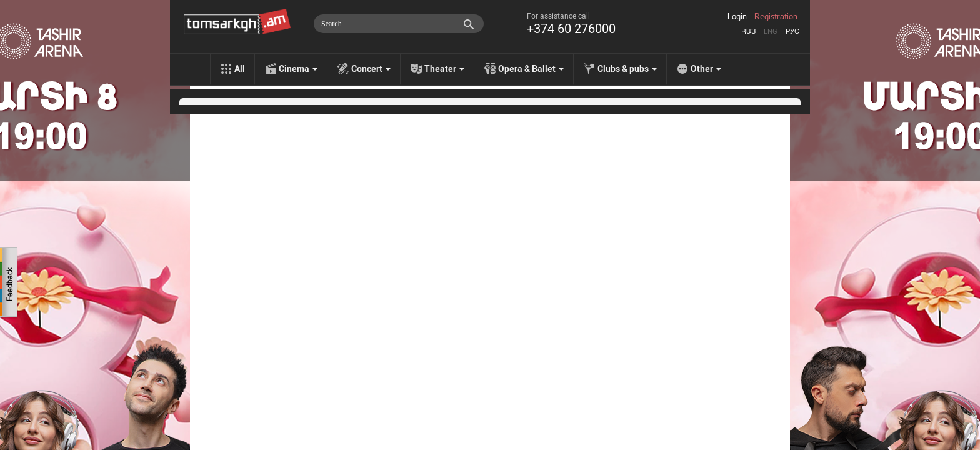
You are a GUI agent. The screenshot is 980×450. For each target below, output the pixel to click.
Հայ (749, 32)
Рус (792, 32)
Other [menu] (706, 69)
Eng (771, 32)
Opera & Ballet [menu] (531, 69)
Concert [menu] (371, 69)
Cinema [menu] (298, 69)
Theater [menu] (444, 69)
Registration (776, 17)
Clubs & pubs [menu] (627, 69)
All (240, 69)
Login (737, 17)
